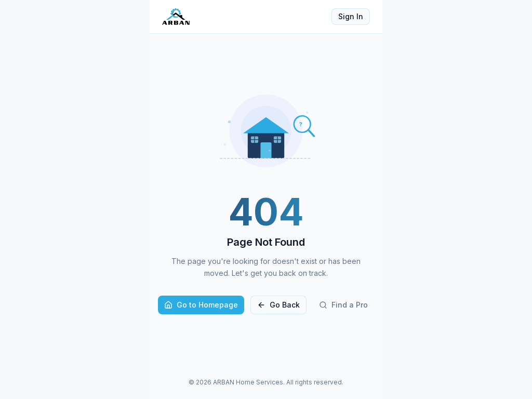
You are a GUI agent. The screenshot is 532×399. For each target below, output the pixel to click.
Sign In (351, 16)
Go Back (278, 305)
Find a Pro (343, 305)
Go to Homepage (201, 305)
